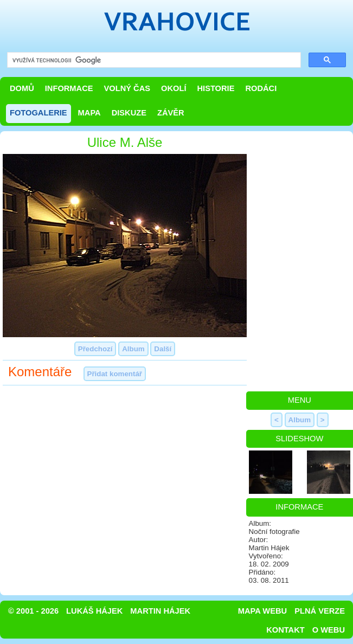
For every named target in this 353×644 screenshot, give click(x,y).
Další (163, 349)
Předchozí (95, 349)
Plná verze (320, 611)
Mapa (89, 113)
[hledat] (153, 60)
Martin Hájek (160, 611)
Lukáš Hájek (94, 611)
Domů (22, 88)
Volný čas (127, 88)
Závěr (171, 113)
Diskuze (129, 113)
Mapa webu (262, 611)
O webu (329, 630)
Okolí (174, 88)
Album (133, 349)
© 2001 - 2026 (33, 611)
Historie (216, 88)
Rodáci (261, 88)
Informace (69, 88)
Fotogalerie (38, 113)
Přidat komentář (115, 374)
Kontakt (285, 630)
